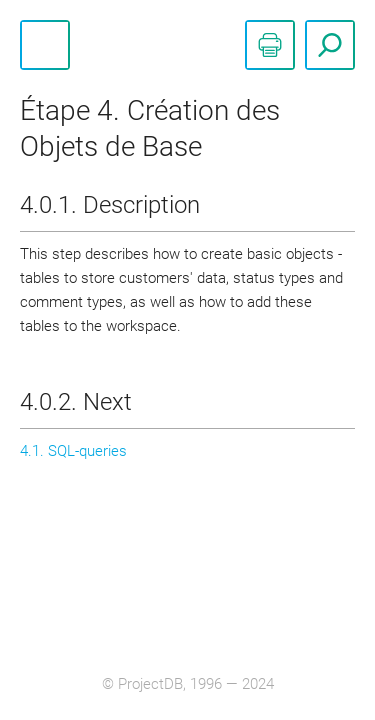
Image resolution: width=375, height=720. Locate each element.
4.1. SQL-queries (73, 451)
